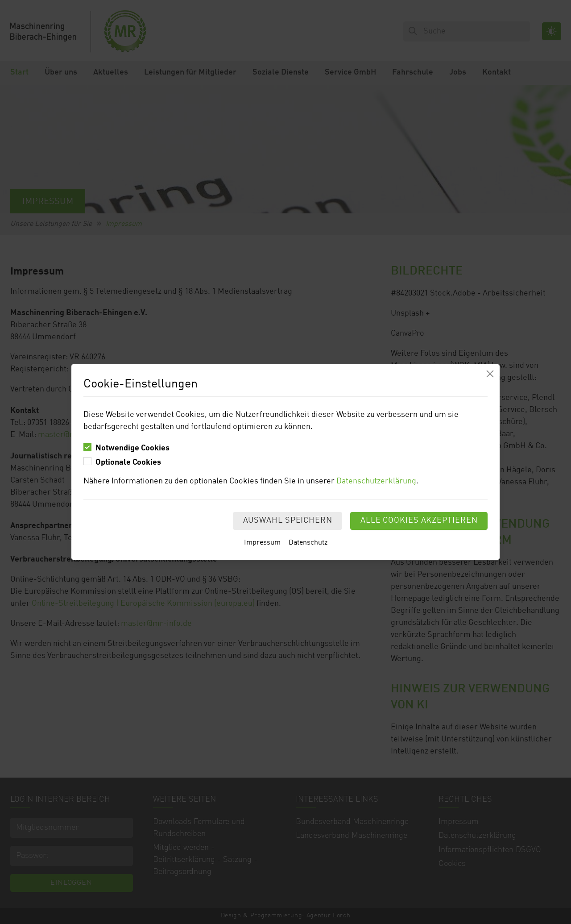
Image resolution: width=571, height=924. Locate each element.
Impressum (262, 543)
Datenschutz (308, 543)
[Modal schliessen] (490, 374)
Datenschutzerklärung (376, 481)
